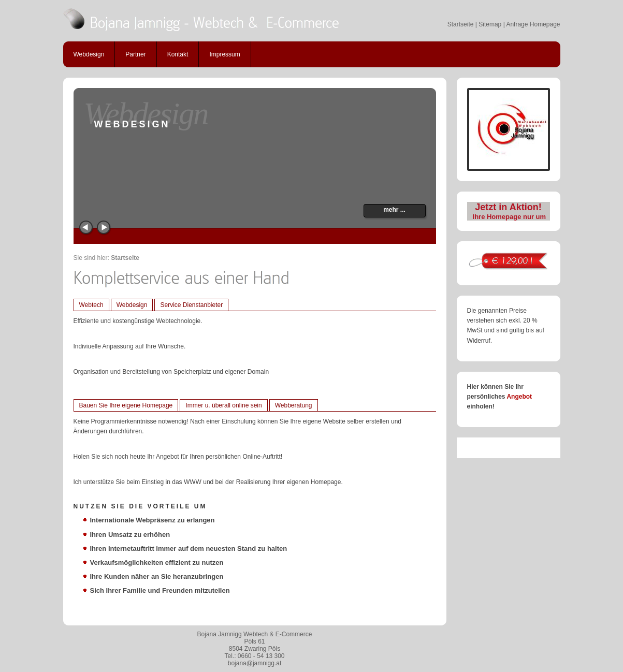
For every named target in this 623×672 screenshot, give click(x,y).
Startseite (461, 24)
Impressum (224, 54)
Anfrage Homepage (533, 24)
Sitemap (490, 24)
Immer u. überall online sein (223, 405)
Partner (135, 54)
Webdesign (89, 54)
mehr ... (394, 210)
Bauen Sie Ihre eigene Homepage (126, 405)
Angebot (519, 397)
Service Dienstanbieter (191, 305)
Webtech (91, 305)
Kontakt (178, 54)
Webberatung (294, 405)
